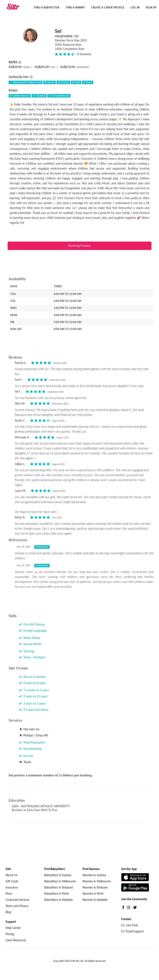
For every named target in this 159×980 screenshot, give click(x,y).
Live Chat (130, 926)
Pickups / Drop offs (33, 736)
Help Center (13, 928)
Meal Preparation (32, 743)
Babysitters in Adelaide (58, 900)
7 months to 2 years (34, 691)
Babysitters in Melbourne (60, 882)
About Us (12, 876)
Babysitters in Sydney (58, 876)
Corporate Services (17, 900)
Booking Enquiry (79, 246)
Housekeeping (30, 749)
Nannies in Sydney (94, 876)
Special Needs (30, 645)
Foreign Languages (33, 631)
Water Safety (29, 638)
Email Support (132, 932)
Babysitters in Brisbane (59, 888)
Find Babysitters (55, 869)
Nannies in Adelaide (95, 900)
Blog (8, 913)
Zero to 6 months (32, 677)
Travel (25, 762)
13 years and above (33, 710)
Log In (135, 8)
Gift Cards (12, 882)
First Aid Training (32, 625)
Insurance (12, 888)
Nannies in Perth (93, 894)
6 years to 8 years (32, 684)
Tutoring (26, 652)
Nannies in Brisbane (95, 888)
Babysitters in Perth (56, 894)
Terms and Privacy (17, 906)
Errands (26, 756)
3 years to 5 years (32, 704)
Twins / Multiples (32, 658)
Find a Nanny (75, 8)
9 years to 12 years (33, 697)
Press (9, 894)
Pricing (10, 935)
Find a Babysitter (47, 8)
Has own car (29, 730)
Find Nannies (91, 869)
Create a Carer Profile (108, 8)
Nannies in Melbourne (97, 882)
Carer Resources (16, 941)
